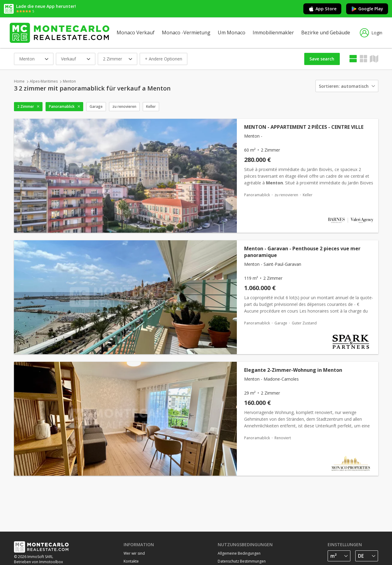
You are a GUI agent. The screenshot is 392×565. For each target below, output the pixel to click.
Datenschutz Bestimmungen (242, 561)
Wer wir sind (134, 553)
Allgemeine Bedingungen (239, 553)
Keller (151, 106)
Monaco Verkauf (136, 33)
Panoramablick (62, 106)
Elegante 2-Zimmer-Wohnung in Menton (293, 370)
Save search (322, 59)
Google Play (367, 9)
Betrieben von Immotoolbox (38, 562)
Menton (69, 81)
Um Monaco (232, 33)
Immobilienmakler (273, 33)
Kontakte (131, 561)
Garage (96, 106)
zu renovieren (124, 106)
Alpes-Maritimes (44, 81)
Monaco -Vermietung (186, 33)
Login (371, 33)
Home (19, 81)
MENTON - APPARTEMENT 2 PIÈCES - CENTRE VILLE (304, 127)
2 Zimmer (26, 106)
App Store (322, 9)
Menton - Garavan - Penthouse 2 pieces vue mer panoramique (302, 252)
